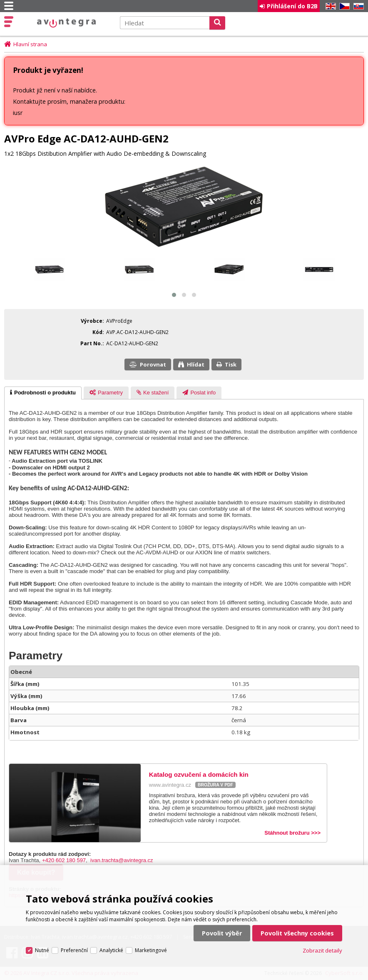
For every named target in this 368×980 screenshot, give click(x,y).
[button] (174, 296)
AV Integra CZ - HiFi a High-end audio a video (65, 23)
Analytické (111, 926)
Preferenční (74, 926)
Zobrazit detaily (322, 926)
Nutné (42, 926)
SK (357, 6)
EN (329, 6)
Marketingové (151, 926)
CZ (343, 6)
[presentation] (43, 394)
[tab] (43, 394)
